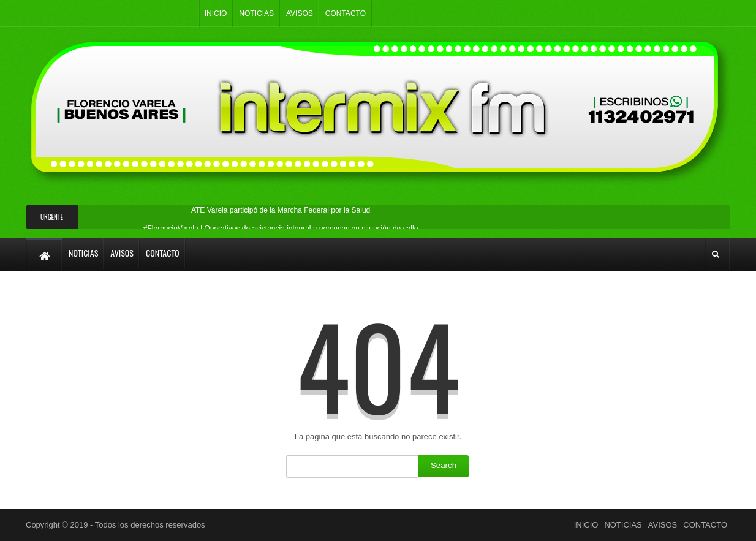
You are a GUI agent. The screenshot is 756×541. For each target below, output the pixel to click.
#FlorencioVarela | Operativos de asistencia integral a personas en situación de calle (281, 229)
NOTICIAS (256, 13)
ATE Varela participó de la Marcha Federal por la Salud (281, 210)
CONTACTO (346, 13)
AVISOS (300, 13)
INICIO (216, 13)
